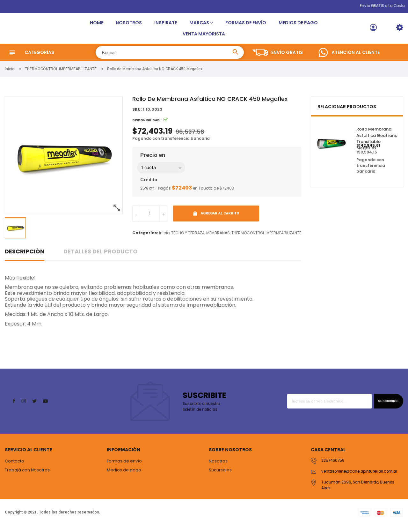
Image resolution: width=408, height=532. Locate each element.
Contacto (15, 465)
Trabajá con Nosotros (27, 474)
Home (97, 25)
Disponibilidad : (147, 125)
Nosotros (129, 25)
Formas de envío (246, 25)
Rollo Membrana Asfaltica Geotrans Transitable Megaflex (377, 143)
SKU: (137, 114)
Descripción (25, 256)
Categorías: (145, 237)
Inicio (164, 237)
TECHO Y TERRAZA (188, 237)
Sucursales (220, 474)
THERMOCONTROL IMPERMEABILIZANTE (266, 237)
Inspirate (166, 25)
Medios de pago (298, 25)
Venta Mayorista (204, 36)
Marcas (199, 25)
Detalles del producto (101, 256)
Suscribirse (386, 406)
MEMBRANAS (218, 237)
